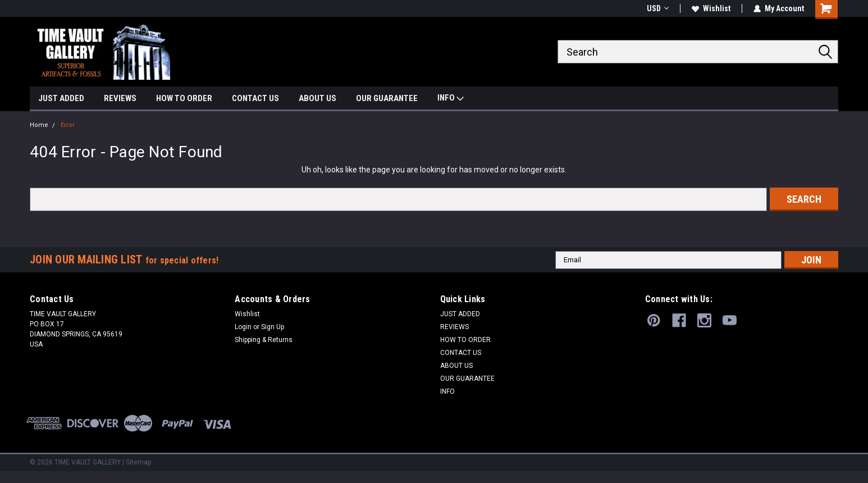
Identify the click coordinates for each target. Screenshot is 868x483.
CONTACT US (255, 98)
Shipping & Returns (264, 340)
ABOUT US (317, 98)
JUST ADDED (61, 98)
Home (39, 125)
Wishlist (711, 8)
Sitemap (138, 462)
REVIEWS (120, 98)
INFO (451, 99)
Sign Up (273, 327)
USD (658, 8)
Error (68, 125)
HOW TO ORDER (184, 98)
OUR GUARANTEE (387, 98)
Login (243, 327)
